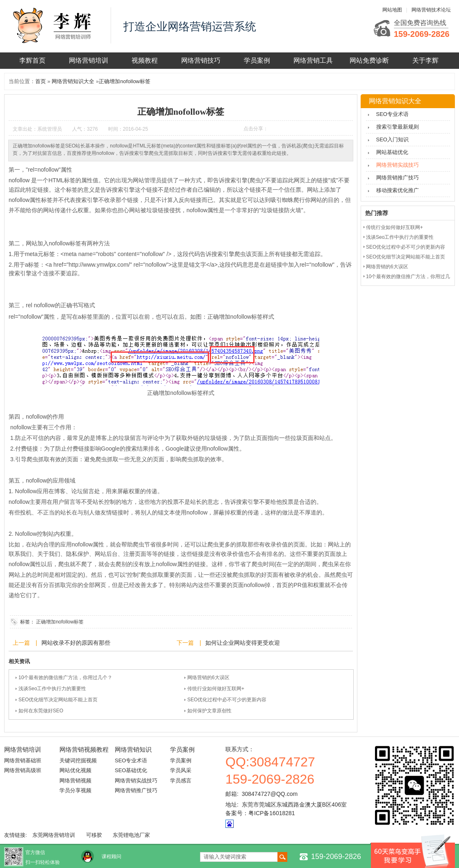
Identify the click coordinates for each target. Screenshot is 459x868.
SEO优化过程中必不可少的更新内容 (227, 700)
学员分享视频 (75, 790)
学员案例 (257, 60)
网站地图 (392, 10)
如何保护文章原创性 (209, 711)
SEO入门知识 (392, 139)
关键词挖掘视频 (78, 760)
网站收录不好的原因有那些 (76, 643)
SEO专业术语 (392, 114)
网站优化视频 (75, 770)
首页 (41, 81)
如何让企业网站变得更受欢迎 (243, 643)
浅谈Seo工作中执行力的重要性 (52, 689)
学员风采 (181, 770)
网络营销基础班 (23, 760)
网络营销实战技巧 (398, 165)
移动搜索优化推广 (398, 190)
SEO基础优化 (131, 770)
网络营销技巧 (201, 60)
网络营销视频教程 (84, 749)
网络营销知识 (133, 749)
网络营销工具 (313, 60)
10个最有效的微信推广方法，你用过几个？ (65, 678)
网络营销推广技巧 (398, 178)
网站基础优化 (392, 152)
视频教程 (145, 60)
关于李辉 (425, 60)
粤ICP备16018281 (272, 813)
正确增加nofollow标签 (125, 81)
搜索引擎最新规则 (398, 127)
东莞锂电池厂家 (131, 835)
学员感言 (181, 781)
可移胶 (94, 835)
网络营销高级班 (23, 770)
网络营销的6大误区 (208, 678)
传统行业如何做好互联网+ (216, 689)
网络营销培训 (89, 60)
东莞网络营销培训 (54, 835)
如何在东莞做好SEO (41, 711)
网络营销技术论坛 (431, 10)
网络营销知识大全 (73, 81)
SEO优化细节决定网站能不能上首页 (58, 700)
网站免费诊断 (369, 60)
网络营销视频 (75, 781)
